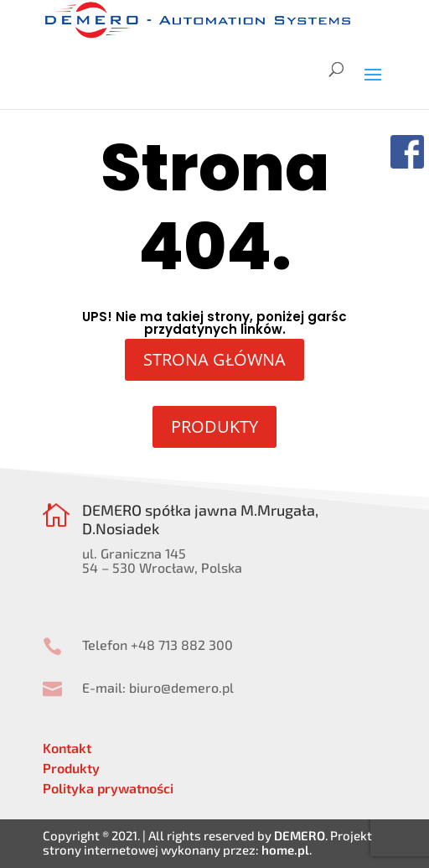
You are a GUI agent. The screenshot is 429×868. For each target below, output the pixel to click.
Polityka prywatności (108, 788)
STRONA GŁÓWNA (214, 359)
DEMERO (300, 835)
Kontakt (67, 748)
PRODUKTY (214, 426)
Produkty (71, 768)
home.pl (285, 850)
